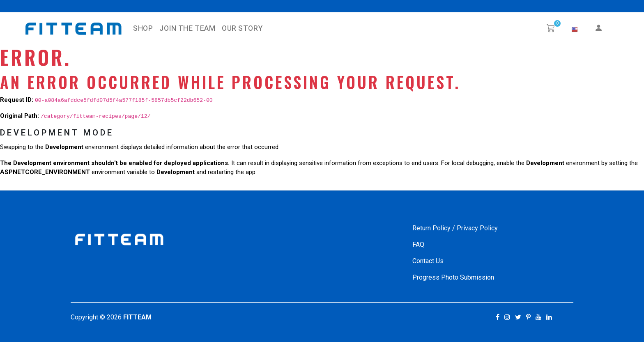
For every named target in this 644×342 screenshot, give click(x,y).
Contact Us (428, 261)
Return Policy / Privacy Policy (455, 228)
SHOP (143, 29)
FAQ (418, 244)
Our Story (242, 29)
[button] (575, 30)
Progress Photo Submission (453, 277)
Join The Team (187, 29)
